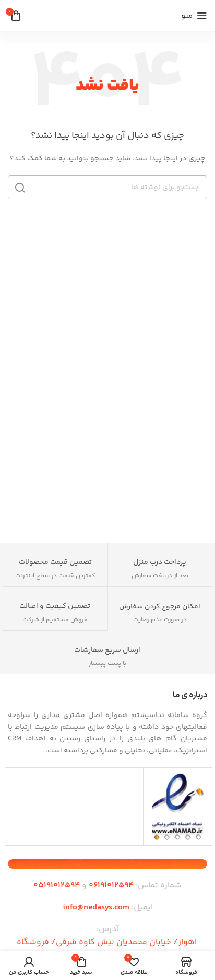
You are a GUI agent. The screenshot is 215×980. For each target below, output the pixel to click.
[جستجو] (107, 187)
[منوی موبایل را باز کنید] (194, 16)
